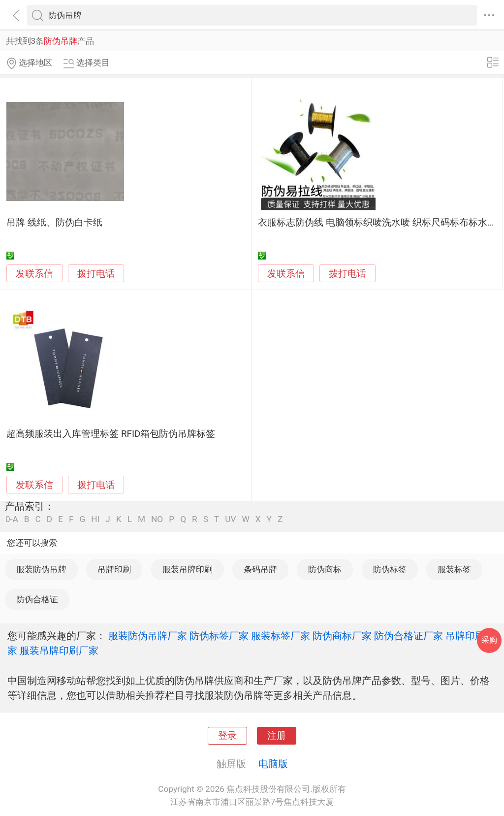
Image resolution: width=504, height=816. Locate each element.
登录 (227, 736)
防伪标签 (390, 569)
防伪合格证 (37, 599)
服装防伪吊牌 (41, 569)
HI (95, 519)
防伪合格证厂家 (409, 636)
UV (230, 519)
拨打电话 (96, 274)
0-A (12, 519)
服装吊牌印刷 (188, 569)
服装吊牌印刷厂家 (59, 651)
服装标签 (454, 569)
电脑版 (273, 764)
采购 (489, 640)
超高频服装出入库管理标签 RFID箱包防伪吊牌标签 (111, 434)
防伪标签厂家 (219, 636)
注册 (277, 736)
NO (157, 519)
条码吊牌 (260, 569)
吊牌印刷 (114, 569)
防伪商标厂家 (342, 636)
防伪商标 (325, 569)
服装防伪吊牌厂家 (148, 636)
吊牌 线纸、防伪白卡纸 (54, 223)
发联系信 (34, 274)
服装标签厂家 (281, 636)
